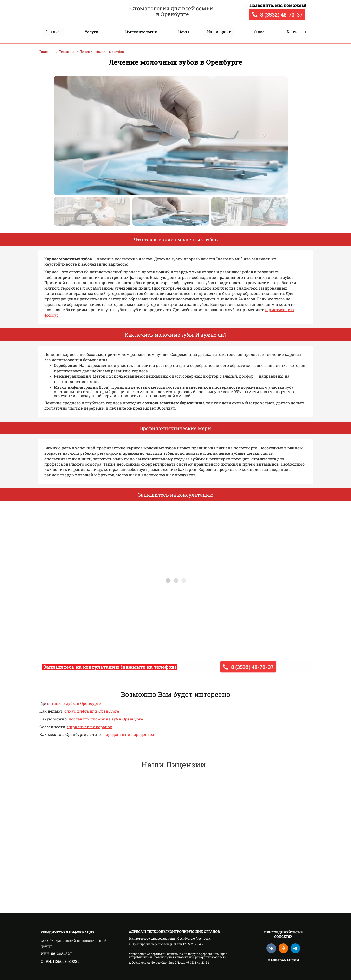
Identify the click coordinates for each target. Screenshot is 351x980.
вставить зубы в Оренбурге (74, 703)
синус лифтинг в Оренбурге (92, 711)
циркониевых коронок (90, 727)
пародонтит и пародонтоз (129, 734)
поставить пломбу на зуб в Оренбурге (106, 719)
